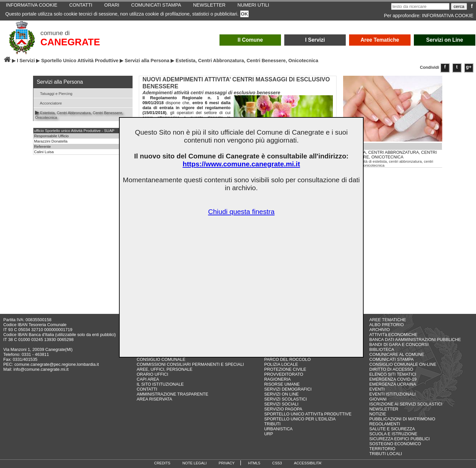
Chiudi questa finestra (241, 212)
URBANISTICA (278, 429)
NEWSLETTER (384, 409)
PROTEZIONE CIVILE (285, 369)
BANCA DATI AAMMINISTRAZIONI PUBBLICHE (415, 340)
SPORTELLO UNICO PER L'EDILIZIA (300, 419)
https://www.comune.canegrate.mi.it (241, 164)
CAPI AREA (148, 379)
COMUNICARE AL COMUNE (397, 354)
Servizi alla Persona (147, 61)
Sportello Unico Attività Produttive (80, 61)
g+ (469, 67)
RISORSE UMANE (282, 384)
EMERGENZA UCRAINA (393, 384)
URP (269, 434)
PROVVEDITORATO (284, 374)
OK (245, 14)
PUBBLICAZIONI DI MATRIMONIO (402, 419)
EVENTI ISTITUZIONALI (392, 394)
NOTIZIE (377, 414)
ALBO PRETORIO (386, 325)
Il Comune (250, 40)
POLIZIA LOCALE (281, 364)
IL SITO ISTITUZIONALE (160, 384)
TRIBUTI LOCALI (386, 454)
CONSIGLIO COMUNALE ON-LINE (403, 364)
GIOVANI (378, 399)
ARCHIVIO (379, 330)
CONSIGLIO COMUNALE (161, 359)
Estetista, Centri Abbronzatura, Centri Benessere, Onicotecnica (79, 114)
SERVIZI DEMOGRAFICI (288, 389)
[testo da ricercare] (420, 6)
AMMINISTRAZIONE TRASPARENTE (173, 394)
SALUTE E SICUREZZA (392, 429)
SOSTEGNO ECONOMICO (395, 444)
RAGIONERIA (277, 379)
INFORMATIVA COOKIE (448, 16)
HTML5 (254, 463)
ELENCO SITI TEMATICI (393, 374)
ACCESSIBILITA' (308, 463)
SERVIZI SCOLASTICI (285, 399)
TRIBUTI (272, 424)
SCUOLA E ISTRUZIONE (393, 434)
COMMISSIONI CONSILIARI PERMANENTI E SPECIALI (190, 364)
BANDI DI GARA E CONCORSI (399, 344)
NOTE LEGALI (195, 463)
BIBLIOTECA (382, 349)
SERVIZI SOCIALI (281, 404)
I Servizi (315, 40)
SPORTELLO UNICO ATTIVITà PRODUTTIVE (308, 414)
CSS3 (277, 463)
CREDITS (162, 463)
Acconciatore (48, 103)
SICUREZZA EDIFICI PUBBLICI (399, 439)
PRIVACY (227, 463)
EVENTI (377, 389)
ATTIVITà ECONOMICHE (393, 335)
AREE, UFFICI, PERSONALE (165, 369)
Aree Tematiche (380, 40)
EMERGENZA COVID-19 (393, 379)
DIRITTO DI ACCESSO (391, 369)
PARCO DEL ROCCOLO (287, 359)
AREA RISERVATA (155, 399)
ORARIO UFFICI (153, 374)
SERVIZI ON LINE (281, 394)
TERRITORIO (382, 449)
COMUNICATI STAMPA (391, 359)
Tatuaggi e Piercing (54, 93)
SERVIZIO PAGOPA (283, 409)
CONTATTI (147, 389)
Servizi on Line (445, 40)
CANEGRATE (70, 42)
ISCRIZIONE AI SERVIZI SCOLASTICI (406, 404)
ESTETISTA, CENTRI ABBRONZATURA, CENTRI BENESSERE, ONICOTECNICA (390, 155)
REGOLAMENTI (385, 424)
